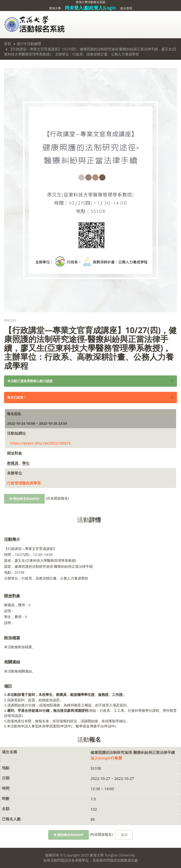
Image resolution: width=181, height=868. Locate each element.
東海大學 (55, 8)
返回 (124, 835)
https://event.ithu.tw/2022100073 (40, 443)
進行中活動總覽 (29, 44)
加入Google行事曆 (106, 758)
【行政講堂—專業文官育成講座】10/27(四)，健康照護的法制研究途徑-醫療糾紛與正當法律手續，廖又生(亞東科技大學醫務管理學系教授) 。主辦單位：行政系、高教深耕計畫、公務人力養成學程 (90, 52)
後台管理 (126, 8)
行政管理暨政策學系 (24, 483)
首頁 (8, 44)
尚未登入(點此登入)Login (90, 8)
